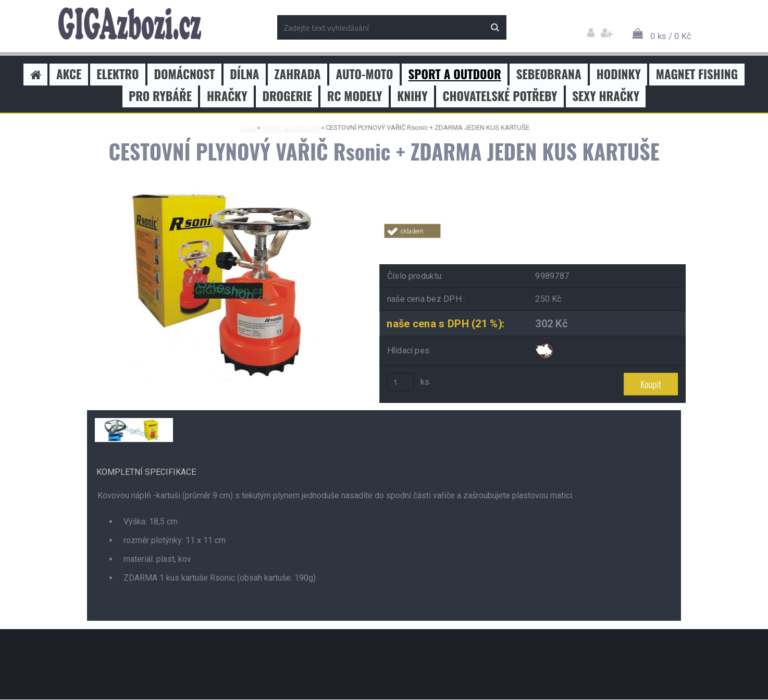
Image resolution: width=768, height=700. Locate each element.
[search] (495, 28)
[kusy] (401, 383)
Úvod (247, 127)
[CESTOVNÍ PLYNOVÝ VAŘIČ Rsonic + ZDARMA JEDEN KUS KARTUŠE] (225, 192)
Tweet (533, 244)
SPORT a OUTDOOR (290, 127)
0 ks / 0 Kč (671, 36)
